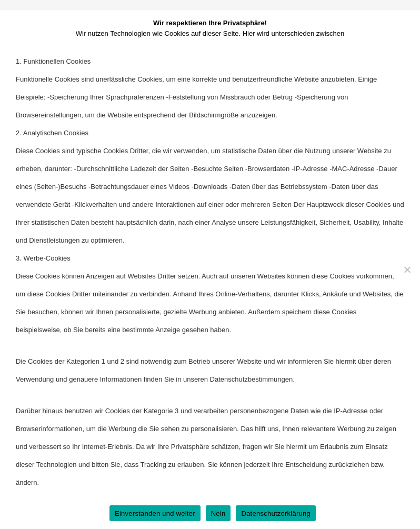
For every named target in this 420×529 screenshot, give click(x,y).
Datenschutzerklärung (276, 513)
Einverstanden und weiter (155, 513)
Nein (218, 513)
